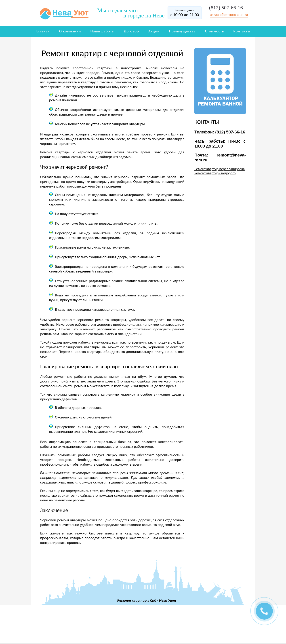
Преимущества (182, 31)
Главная (43, 31)
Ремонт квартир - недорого (215, 173)
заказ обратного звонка (229, 15)
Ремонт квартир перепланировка (220, 169)
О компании (70, 31)
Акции (154, 31)
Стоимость (215, 31)
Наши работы (103, 31)
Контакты (242, 31)
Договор (131, 31)
